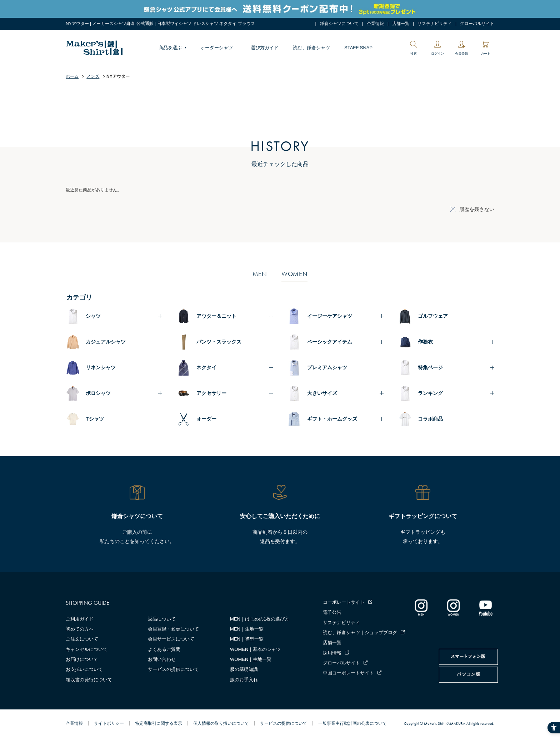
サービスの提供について (173, 669)
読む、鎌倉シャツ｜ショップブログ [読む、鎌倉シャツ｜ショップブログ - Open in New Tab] (360, 632)
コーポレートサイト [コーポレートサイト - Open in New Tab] (344, 602)
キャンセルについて (87, 649)
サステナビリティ (435, 24)
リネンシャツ (101, 367)
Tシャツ (95, 419)
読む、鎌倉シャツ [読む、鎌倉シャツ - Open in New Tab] (311, 48)
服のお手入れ (244, 680)
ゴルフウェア (433, 316)
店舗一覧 (401, 24)
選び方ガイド (265, 48)
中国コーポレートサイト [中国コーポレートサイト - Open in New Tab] (348, 673)
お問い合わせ (162, 659)
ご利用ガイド (80, 619)
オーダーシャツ (217, 48)
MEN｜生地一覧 (247, 629)
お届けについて (82, 659)
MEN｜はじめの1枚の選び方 (260, 619)
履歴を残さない (477, 209)
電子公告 (332, 612)
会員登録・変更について (173, 629)
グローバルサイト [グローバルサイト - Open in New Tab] (477, 24)
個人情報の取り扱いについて (221, 723)
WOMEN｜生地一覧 (251, 659)
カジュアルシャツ (106, 342)
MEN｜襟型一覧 (247, 639)
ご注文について (82, 639)
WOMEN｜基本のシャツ (255, 649)
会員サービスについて (171, 639)
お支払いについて (84, 669)
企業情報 (375, 24)
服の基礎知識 (244, 669)
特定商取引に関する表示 (159, 723)
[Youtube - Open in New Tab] (485, 607)
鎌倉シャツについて (339, 24)
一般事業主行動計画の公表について (352, 723)
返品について (162, 619)
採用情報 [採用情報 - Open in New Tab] (332, 653)
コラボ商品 (430, 419)
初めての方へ (80, 629)
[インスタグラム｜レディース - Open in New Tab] (453, 607)
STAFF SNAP (358, 48)
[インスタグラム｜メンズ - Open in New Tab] (421, 607)
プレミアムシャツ (327, 367)
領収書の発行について (89, 680)
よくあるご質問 (164, 649)
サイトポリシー (109, 723)
